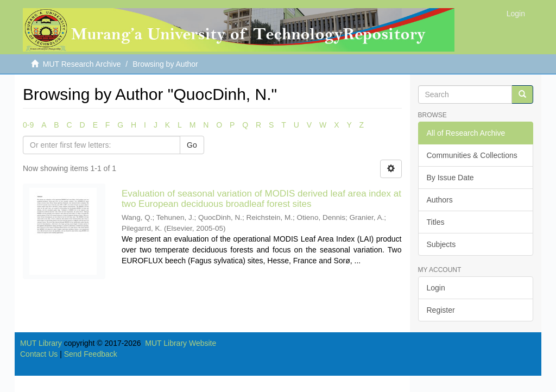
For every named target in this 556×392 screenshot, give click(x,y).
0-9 (28, 125)
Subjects (441, 244)
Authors (440, 200)
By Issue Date (450, 178)
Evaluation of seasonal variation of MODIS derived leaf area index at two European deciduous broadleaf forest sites (261, 199)
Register (441, 310)
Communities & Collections (472, 155)
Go (192, 145)
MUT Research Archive (82, 64)
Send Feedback (91, 354)
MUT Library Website (181, 343)
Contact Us (39, 354)
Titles (436, 222)
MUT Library (41, 343)
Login (436, 288)
